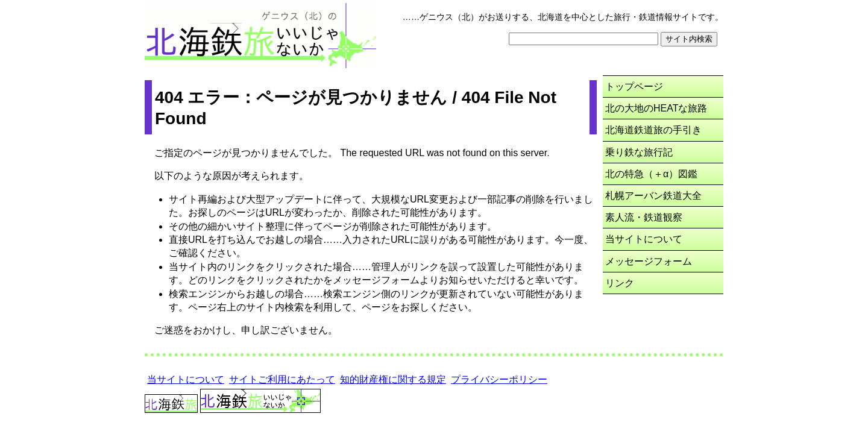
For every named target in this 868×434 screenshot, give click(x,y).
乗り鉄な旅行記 (639, 152)
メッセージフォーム (649, 261)
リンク (620, 283)
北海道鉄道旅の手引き (653, 130)
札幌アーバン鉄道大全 (653, 196)
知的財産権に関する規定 (393, 379)
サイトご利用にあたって (282, 379)
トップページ (634, 86)
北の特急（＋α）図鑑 (651, 174)
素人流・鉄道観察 (644, 217)
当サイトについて (644, 239)
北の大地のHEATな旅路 (656, 108)
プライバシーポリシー (499, 379)
